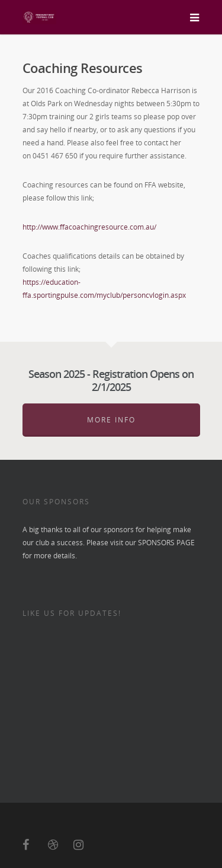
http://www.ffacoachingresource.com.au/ (89, 227)
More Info (111, 420)
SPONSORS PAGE (166, 543)
